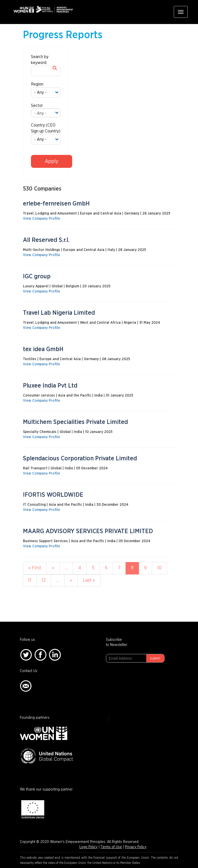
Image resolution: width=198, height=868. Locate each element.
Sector (37, 106)
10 (162, 568)
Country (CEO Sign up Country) (46, 128)
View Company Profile (42, 219)
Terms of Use (111, 847)
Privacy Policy (136, 847)
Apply (52, 161)
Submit (155, 659)
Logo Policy (88, 847)
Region (37, 84)
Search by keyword (40, 60)
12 (46, 580)
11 (32, 580)
